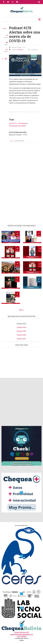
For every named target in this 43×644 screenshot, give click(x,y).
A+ (6, 59)
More (21, 310)
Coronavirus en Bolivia (18, 126)
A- (3, 59)
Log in (12, 141)
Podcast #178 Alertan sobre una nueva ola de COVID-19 (29, 112)
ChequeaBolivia (13, 112)
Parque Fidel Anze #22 (21, 632)
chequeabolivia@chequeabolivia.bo (21, 634)
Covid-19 (14, 123)
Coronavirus (23, 123)
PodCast (21, 50)
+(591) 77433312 (22, 636)
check (5, 29)
